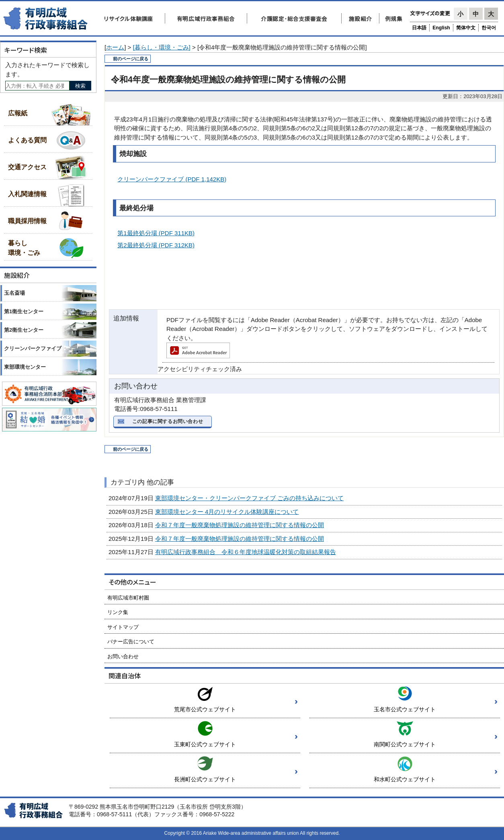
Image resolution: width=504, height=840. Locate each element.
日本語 (419, 28)
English (441, 28)
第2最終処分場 (156, 245)
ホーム (115, 47)
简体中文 (466, 28)
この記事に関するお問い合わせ (168, 421)
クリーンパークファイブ (172, 179)
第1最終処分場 (156, 233)
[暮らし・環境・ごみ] (161, 47)
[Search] (37, 86)
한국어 (489, 28)
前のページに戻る (131, 59)
